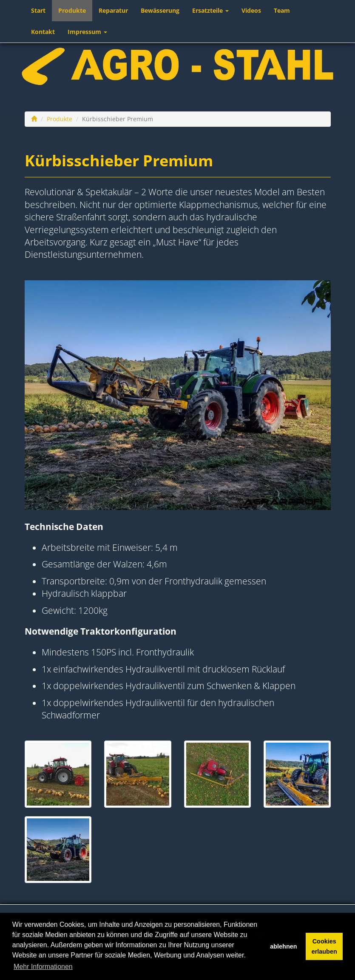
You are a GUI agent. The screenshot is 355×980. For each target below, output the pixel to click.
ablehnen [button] (283, 946)
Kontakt (43, 32)
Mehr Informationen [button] (43, 967)
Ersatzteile (210, 10)
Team (282, 10)
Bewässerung (160, 10)
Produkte (72, 10)
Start (38, 10)
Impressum (87, 32)
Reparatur (113, 10)
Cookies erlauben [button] (324, 946)
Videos (251, 10)
